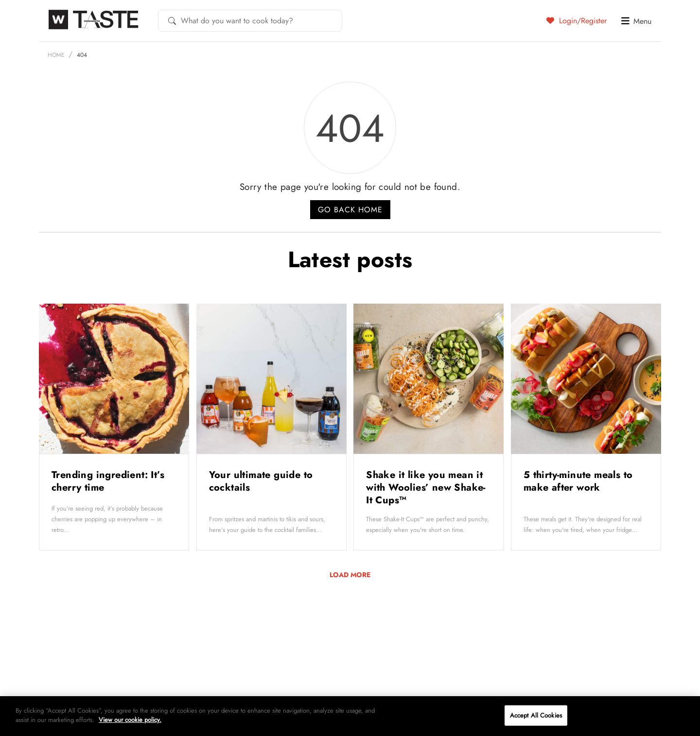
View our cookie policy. (130, 720)
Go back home (350, 210)
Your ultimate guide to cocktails (261, 481)
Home (56, 55)
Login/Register (577, 20)
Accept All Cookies (536, 715)
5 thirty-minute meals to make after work (578, 481)
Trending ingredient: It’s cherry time (108, 481)
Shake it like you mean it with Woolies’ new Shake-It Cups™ (426, 488)
